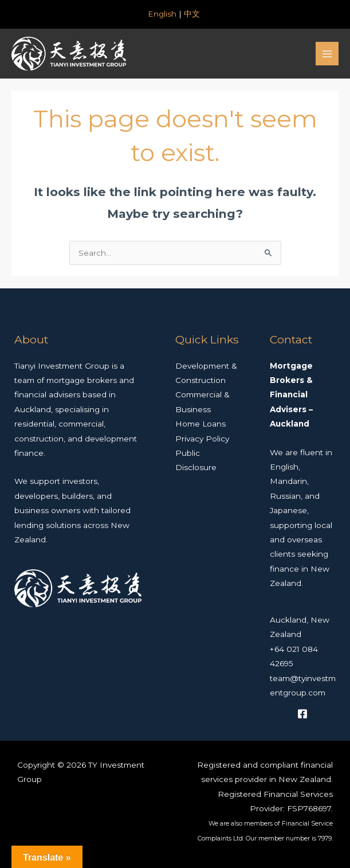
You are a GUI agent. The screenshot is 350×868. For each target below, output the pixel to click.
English (162, 14)
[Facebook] (302, 714)
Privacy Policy (202, 439)
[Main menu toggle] (327, 54)
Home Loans (200, 424)
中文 (193, 14)
